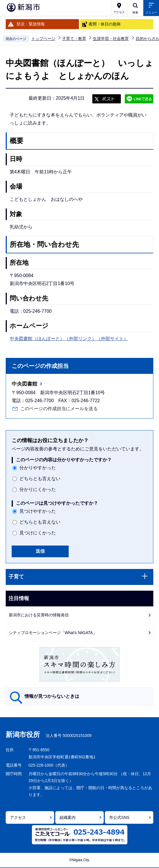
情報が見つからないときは (52, 696)
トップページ (43, 39)
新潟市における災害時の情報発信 (39, 615)
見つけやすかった (38, 511)
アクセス (18, 817)
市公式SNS (119, 817)
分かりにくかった (38, 489)
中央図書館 (25, 384)
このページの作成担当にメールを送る (59, 409)
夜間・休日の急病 (105, 24)
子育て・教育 (74, 39)
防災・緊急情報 (31, 24)
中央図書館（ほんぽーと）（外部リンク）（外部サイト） (69, 339)
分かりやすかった (38, 468)
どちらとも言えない (40, 479)
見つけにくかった (38, 533)
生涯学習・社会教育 (111, 39)
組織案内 (68, 817)
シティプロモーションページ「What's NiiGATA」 (53, 633)
